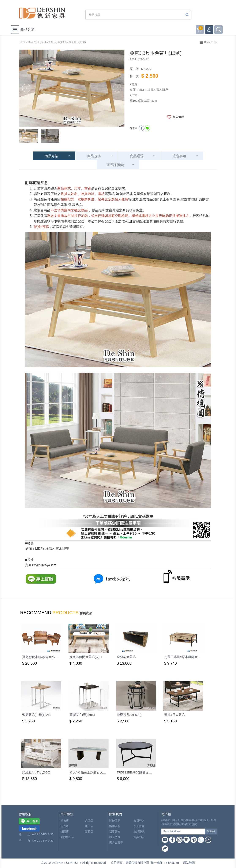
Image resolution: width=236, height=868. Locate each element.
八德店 (89, 821)
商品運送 (137, 156)
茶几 (44, 42)
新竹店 (89, 832)
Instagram (179, 840)
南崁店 (65, 826)
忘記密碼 (139, 832)
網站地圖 (189, 863)
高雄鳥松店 (67, 837)
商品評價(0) (115, 165)
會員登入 (139, 821)
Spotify (187, 840)
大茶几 (52, 42)
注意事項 (179, 156)
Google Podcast (201, 840)
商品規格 (94, 156)
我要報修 (115, 832)
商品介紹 (51, 156)
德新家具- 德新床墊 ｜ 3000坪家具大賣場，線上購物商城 (42, 13)
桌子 (37, 42)
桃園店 (65, 832)
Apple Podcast (194, 840)
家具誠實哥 (116, 843)
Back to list (211, 42)
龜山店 (89, 826)
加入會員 (139, 826)
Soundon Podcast (208, 840)
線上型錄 (115, 837)
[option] (72, 88)
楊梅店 (65, 821)
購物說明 (115, 826)
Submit (211, 831)
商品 (30, 42)
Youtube (165, 840)
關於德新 (115, 821)
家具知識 (139, 837)
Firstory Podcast (165, 849)
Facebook (172, 840)
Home (22, 42)
